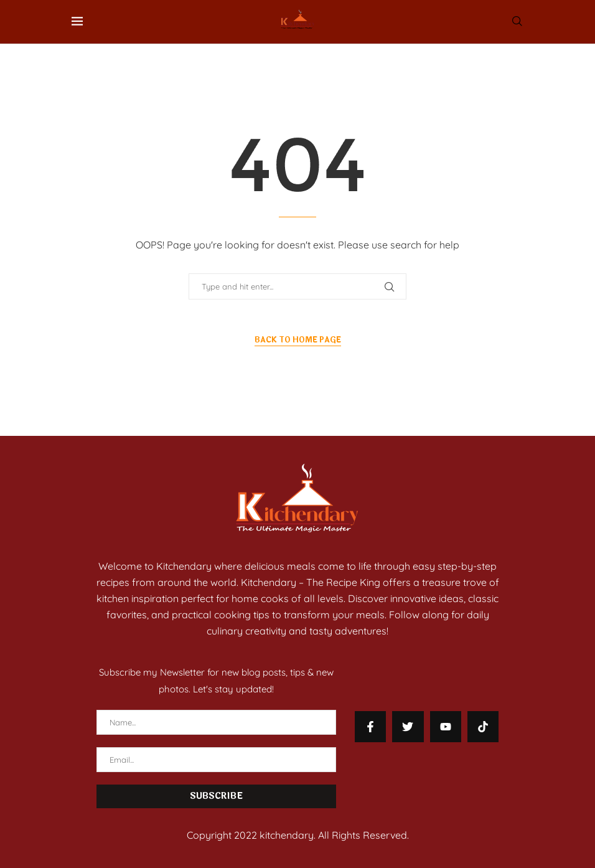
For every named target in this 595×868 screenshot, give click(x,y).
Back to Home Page (298, 340)
